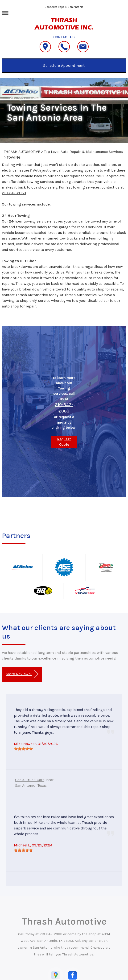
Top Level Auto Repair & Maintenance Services (83, 152)
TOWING (35, 98)
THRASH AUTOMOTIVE (29, 92)
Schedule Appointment (64, 65)
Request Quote (64, 442)
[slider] (23, 749)
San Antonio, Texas (31, 785)
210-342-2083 (14, 193)
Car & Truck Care (30, 780)
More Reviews (22, 674)
